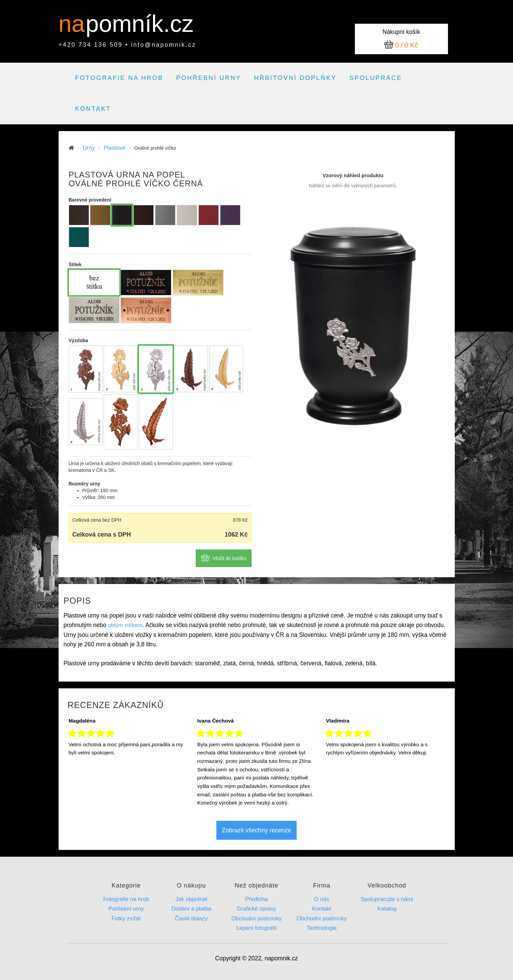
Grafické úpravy (256, 909)
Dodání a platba (191, 909)
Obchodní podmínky (256, 919)
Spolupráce (376, 78)
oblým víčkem (125, 625)
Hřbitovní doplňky (295, 78)
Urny (89, 148)
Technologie (322, 928)
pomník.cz (140, 24)
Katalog (387, 909)
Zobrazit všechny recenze (256, 830)
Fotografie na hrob (119, 78)
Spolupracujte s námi (387, 899)
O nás (322, 899)
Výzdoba (79, 340)
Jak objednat (191, 899)
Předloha (256, 899)
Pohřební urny (209, 78)
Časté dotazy (191, 919)
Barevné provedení (90, 200)
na (75, 24)
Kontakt (93, 109)
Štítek (75, 265)
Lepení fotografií (256, 928)
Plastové (114, 148)
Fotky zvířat (126, 919)
